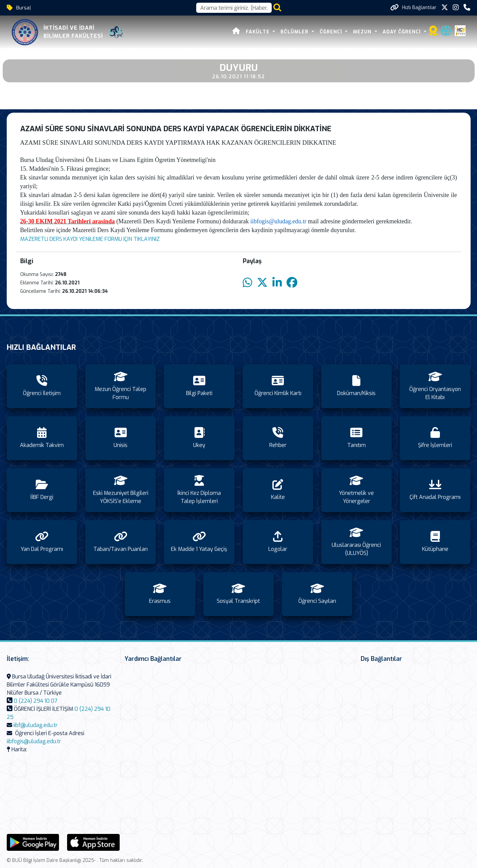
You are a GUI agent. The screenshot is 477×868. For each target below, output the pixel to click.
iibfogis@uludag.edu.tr (278, 221)
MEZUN (364, 32)
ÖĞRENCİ (333, 32)
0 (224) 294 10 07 (36, 701)
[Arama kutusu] (234, 8)
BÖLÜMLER (296, 32)
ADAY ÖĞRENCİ (404, 32)
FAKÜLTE (260, 32)
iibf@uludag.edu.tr (36, 725)
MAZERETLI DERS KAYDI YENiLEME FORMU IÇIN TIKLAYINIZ (90, 239)
